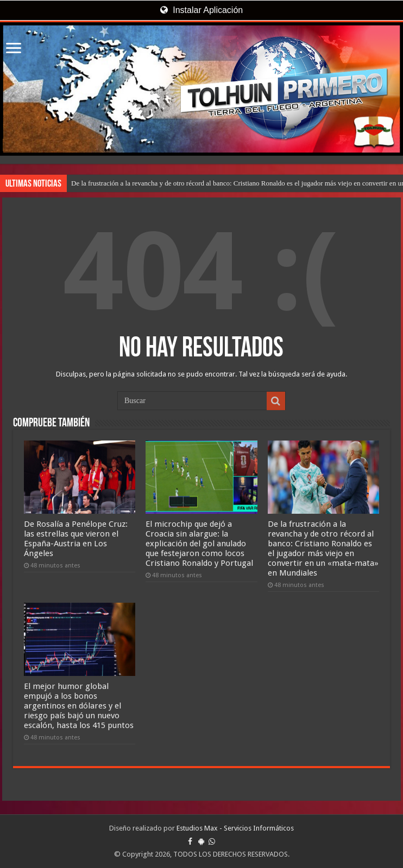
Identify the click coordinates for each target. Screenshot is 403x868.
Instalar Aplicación (201, 10)
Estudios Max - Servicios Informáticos (235, 828)
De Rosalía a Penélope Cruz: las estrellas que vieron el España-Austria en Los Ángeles (76, 539)
